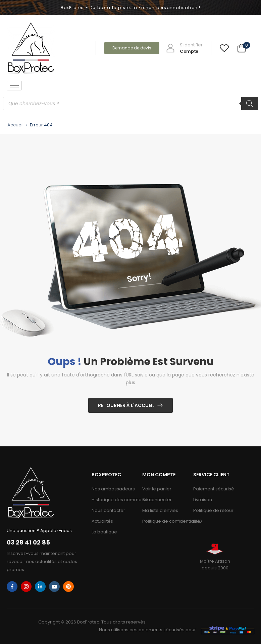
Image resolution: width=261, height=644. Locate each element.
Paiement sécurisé (214, 489)
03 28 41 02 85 (28, 542)
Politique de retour (213, 510)
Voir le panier (157, 489)
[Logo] (31, 48)
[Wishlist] (224, 48)
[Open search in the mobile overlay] (130, 104)
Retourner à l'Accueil (126, 405)
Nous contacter (108, 510)
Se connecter (157, 500)
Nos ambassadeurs (113, 489)
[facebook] (12, 587)
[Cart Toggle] (242, 48)
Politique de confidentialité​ (164, 521)
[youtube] (54, 587)
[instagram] (26, 587)
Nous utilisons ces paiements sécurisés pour (147, 630)
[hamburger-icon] (14, 86)
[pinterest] (68, 587)
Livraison (203, 500)
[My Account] (184, 48)
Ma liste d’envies (160, 510)
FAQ (198, 521)
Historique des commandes (114, 500)
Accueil (15, 125)
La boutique (104, 532)
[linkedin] (40, 587)
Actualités (102, 521)
